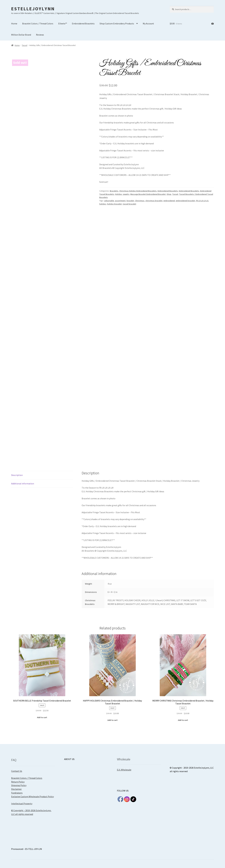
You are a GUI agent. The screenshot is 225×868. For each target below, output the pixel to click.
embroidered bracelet (185, 201)
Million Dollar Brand (21, 35)
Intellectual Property (22, 804)
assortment (120, 201)
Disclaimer (16, 789)
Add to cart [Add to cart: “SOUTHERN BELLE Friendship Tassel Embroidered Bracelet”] (42, 717)
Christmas (140, 201)
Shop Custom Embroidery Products (117, 24)
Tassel (25, 45)
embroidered (169, 201)
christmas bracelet (154, 201)
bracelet (130, 201)
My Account (148, 24)
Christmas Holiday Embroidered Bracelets (138, 191)
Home (14, 24)
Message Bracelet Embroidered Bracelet (148, 194)
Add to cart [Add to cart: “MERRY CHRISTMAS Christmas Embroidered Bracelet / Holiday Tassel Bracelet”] (183, 720)
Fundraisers (17, 793)
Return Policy (18, 782)
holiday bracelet (114, 204)
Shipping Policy (19, 785)
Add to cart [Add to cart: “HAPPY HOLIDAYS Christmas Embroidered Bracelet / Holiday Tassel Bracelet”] (113, 720)
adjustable (109, 201)
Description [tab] (17, 475)
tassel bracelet (129, 204)
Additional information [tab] (23, 484)
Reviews (40, 35)
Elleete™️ (63, 24)
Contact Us (17, 771)
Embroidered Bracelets (83, 24)
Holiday (119, 194)
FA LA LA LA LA (202, 201)
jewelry (126, 194)
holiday (103, 204)
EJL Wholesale (124, 770)
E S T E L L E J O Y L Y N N (33, 9)
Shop (169, 194)
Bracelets (114, 191)
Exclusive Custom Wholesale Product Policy (33, 796)
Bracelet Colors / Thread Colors (38, 24)
